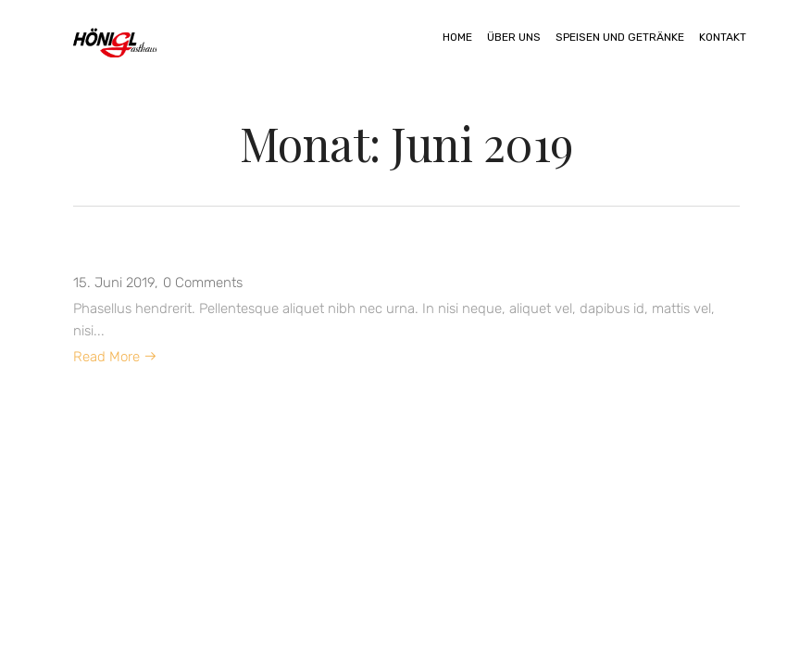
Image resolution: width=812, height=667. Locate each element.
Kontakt (723, 37)
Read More (115, 357)
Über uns (514, 37)
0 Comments (203, 283)
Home (457, 37)
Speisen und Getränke (620, 37)
